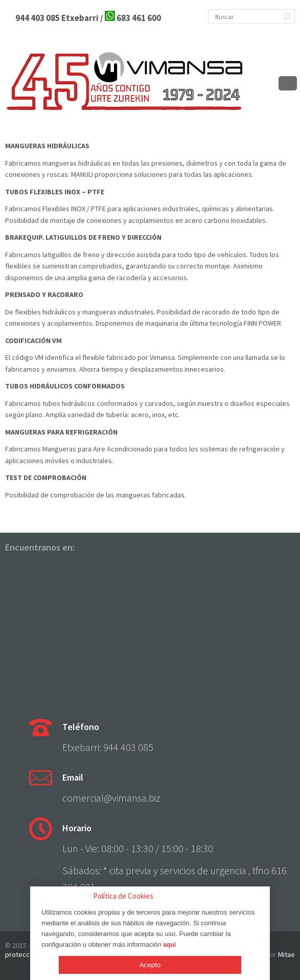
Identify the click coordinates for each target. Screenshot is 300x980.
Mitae (286, 954)
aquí (169, 945)
